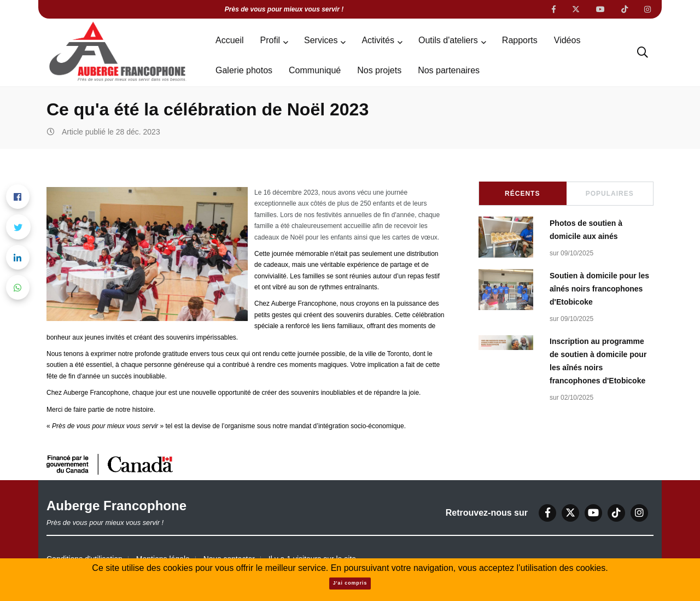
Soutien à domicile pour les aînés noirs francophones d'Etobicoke (599, 289)
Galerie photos (244, 70)
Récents (522, 194)
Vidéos (567, 40)
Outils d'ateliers (448, 40)
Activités (378, 40)
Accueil (230, 40)
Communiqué (315, 70)
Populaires (610, 194)
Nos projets (379, 70)
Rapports (520, 40)
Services (321, 40)
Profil (270, 40)
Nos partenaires (449, 70)
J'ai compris (350, 583)
